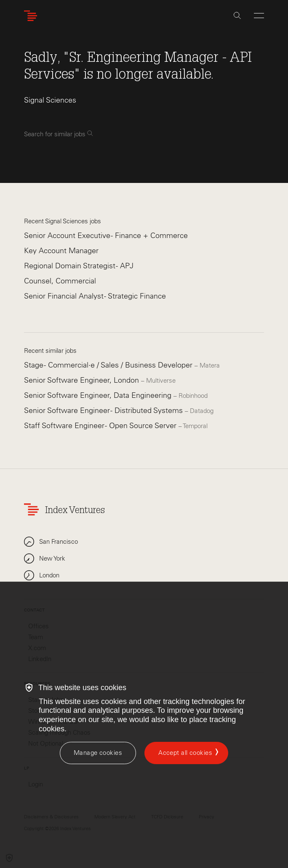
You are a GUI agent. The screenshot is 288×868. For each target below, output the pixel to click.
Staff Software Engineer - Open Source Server (101, 426)
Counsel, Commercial (60, 281)
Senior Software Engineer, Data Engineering (99, 395)
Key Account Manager (61, 251)
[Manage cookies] (98, 753)
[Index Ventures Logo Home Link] (32, 16)
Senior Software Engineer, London (83, 380)
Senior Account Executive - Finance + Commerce (106, 236)
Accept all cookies (185, 753)
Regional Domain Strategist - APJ (79, 266)
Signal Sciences (50, 100)
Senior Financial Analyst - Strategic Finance (95, 296)
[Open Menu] (259, 16)
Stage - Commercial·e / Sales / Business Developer (109, 365)
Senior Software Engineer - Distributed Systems (104, 410)
